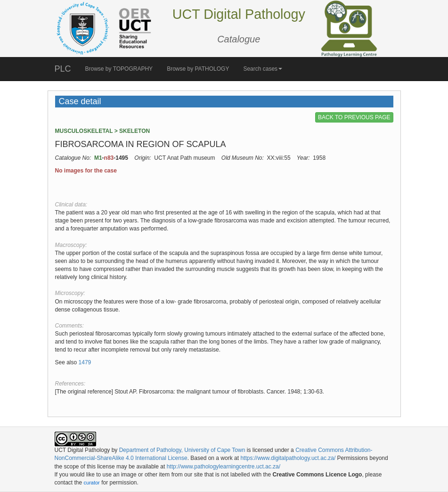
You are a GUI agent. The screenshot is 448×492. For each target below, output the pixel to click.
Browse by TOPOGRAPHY (119, 69)
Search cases (263, 69)
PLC (63, 69)
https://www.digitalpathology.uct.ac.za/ (288, 458)
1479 (85, 362)
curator (92, 483)
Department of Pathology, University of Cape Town (182, 450)
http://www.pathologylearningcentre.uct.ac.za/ (224, 467)
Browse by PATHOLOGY (198, 69)
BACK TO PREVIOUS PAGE (354, 117)
